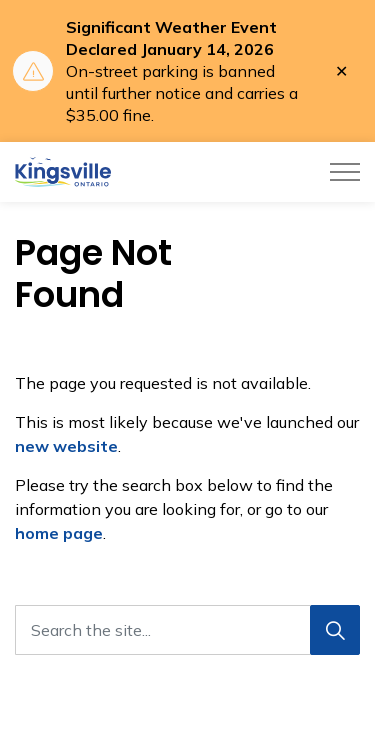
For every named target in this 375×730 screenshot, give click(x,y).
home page (59, 533)
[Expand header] (345, 172)
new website (66, 446)
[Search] (335, 630)
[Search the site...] (187, 630)
